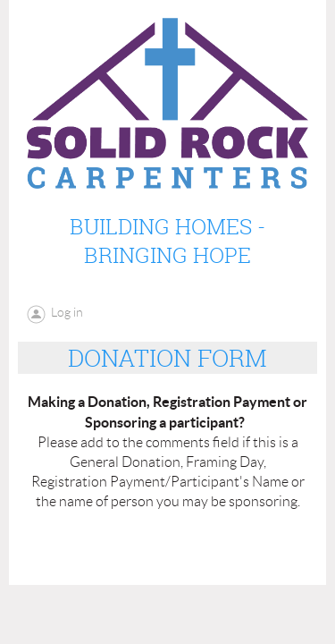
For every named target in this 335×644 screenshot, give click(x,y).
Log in (67, 312)
